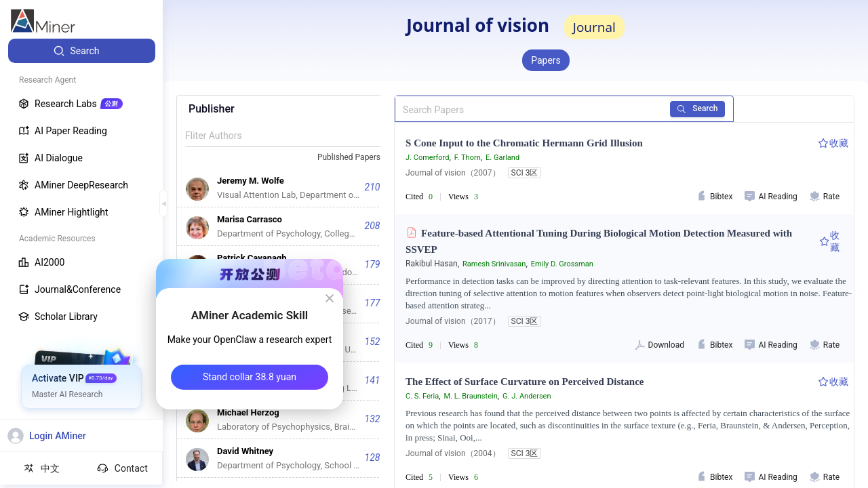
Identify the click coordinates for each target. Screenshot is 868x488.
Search (698, 108)
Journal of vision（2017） (453, 321)
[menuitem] (82, 51)
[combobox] (355, 158)
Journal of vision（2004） (453, 453)
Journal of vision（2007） (453, 173)
